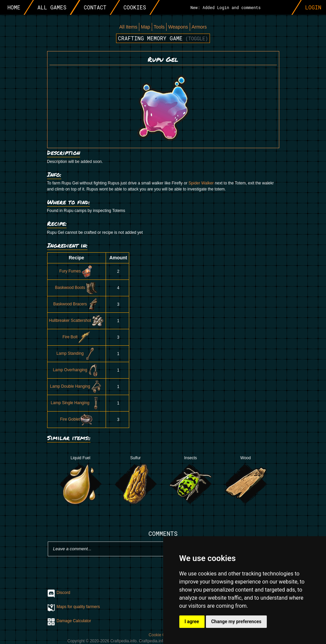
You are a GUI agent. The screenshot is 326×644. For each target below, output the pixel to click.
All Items (128, 27)
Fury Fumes (76, 271)
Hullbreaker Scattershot (77, 320)
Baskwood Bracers (76, 304)
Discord (63, 593)
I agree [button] (192, 621)
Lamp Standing (77, 353)
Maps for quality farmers (78, 607)
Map (146, 27)
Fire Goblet (77, 419)
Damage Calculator (74, 621)
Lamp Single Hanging (77, 403)
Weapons (178, 27)
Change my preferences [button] (236, 621)
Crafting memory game (163, 38)
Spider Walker (201, 183)
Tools (159, 27)
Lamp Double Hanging (76, 386)
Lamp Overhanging (76, 370)
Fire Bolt (77, 337)
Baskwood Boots (77, 288)
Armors (199, 27)
